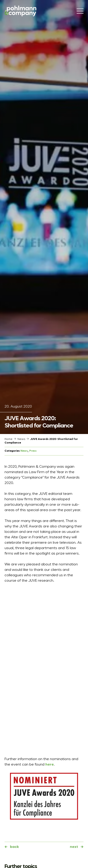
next (74, 847)
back (15, 847)
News (21, 439)
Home (9, 439)
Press (33, 451)
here (50, 765)
